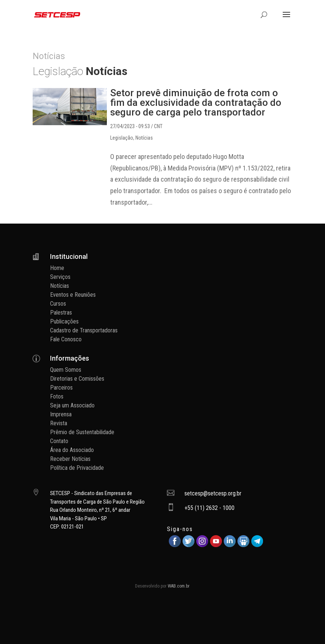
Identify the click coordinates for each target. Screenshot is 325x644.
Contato (59, 441)
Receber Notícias (70, 459)
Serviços (60, 277)
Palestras (61, 313)
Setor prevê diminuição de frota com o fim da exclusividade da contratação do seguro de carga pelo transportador (196, 103)
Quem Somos (66, 370)
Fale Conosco (66, 339)
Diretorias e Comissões (77, 379)
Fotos (57, 396)
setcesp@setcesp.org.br (213, 493)
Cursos (58, 304)
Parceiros (61, 388)
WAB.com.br (179, 586)
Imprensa (61, 414)
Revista (59, 423)
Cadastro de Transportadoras (84, 330)
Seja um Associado (72, 405)
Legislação (122, 138)
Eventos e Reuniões (73, 295)
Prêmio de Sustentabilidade (82, 432)
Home (57, 268)
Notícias (144, 138)
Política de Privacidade (77, 468)
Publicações (64, 321)
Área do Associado (72, 450)
